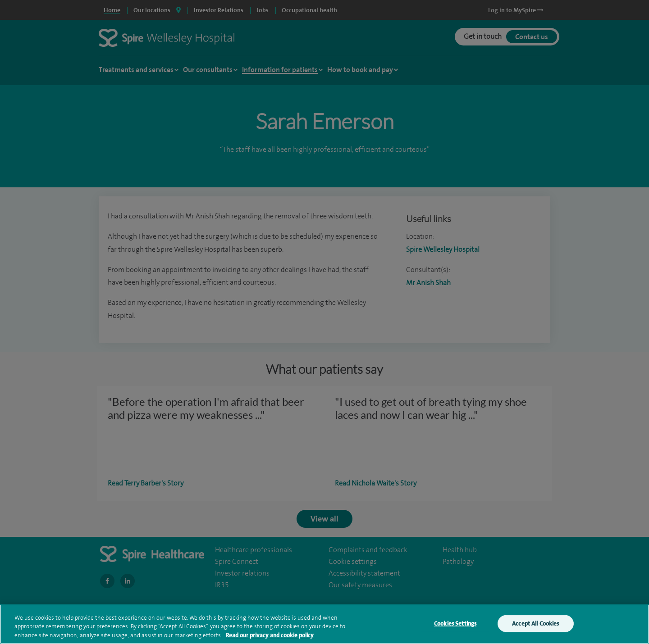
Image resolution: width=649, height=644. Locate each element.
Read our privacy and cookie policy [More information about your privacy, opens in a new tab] (270, 640)
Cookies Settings (455, 628)
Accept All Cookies (535, 628)
